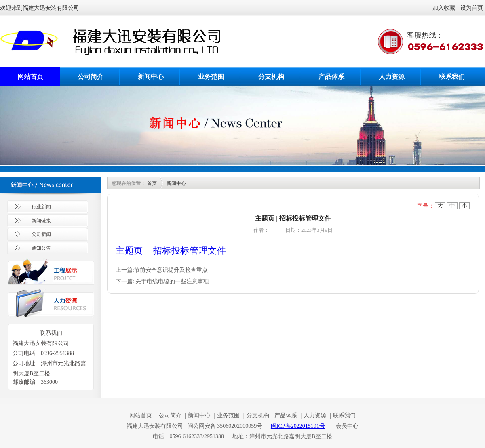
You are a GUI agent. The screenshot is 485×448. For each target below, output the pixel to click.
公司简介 (91, 77)
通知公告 (41, 248)
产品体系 (331, 77)
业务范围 (211, 77)
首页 (152, 183)
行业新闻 (41, 207)
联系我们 (452, 77)
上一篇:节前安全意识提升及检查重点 (162, 270)
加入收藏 (444, 8)
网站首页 (30, 77)
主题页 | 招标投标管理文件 (171, 250)
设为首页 (472, 8)
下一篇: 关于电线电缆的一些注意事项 (162, 281)
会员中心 (347, 426)
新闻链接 (41, 221)
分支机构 (271, 77)
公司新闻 (41, 234)
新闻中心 (151, 77)
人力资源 (392, 77)
